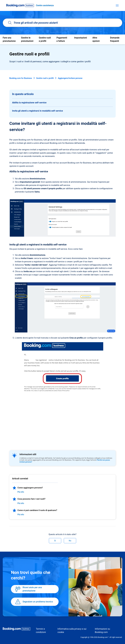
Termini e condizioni (41, 631)
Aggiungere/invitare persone (70, 78)
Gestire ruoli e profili (45, 78)
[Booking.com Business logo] (17, 629)
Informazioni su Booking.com (102, 631)
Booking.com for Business (21, 78)
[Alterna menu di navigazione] (117, 5)
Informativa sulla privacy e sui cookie (72, 631)
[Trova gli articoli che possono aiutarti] (62, 23)
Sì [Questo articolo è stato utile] (55, 541)
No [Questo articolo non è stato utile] (70, 541)
